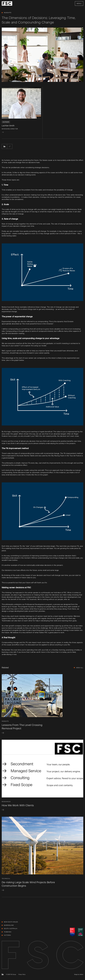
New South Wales (11, 922)
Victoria (7, 935)
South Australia (11, 929)
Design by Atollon (79, 974)
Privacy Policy (22, 974)
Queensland (9, 925)
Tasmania (8, 932)
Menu (79, 3)
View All (80, 668)
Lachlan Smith (8, 126)
